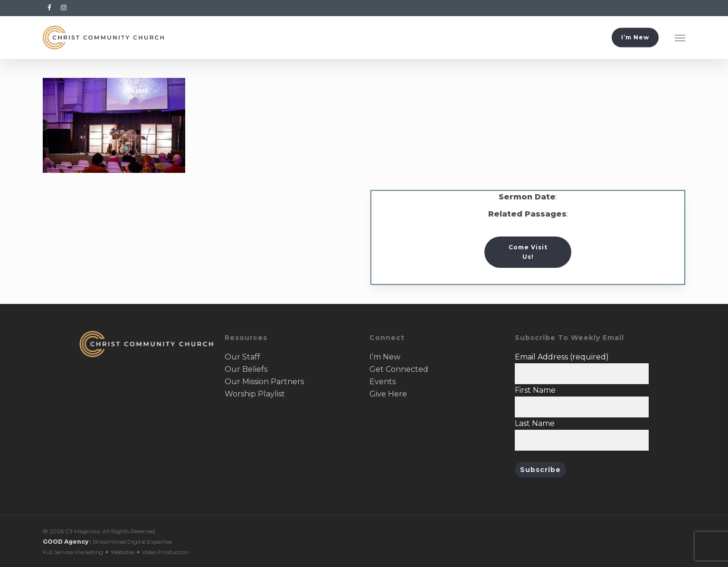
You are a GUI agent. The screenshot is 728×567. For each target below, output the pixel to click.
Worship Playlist (255, 394)
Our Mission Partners (264, 382)
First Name (535, 390)
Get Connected (399, 369)
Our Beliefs (246, 369)
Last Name (535, 423)
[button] (680, 38)
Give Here (388, 394)
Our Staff (242, 357)
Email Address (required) (562, 357)
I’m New (385, 357)
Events (383, 382)
